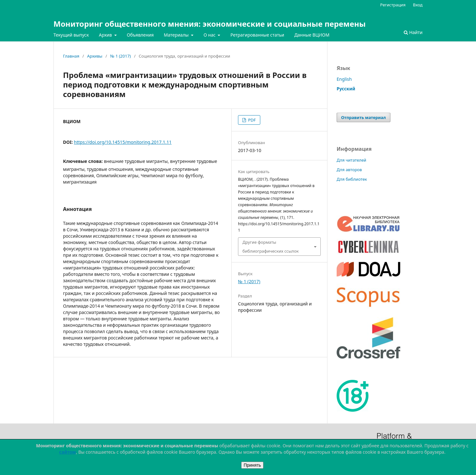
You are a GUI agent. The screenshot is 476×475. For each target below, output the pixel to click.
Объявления (140, 35)
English (344, 79)
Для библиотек (352, 179)
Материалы (177, 35)
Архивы (95, 56)
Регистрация (393, 5)
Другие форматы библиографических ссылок (271, 247)
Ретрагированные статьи (257, 35)
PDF (251, 120)
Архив (106, 35)
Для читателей (351, 160)
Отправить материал (364, 117)
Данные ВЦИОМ (312, 35)
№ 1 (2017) (120, 56)
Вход (418, 5)
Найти (413, 32)
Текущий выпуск (71, 35)
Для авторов (349, 170)
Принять (252, 465)
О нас (210, 35)
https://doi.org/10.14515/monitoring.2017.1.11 (123, 142)
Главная (71, 56)
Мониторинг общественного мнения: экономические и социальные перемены (210, 24)
